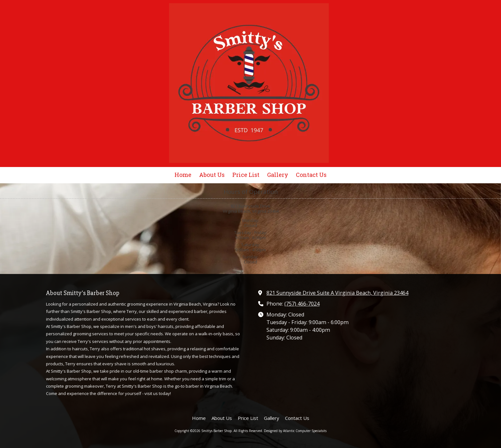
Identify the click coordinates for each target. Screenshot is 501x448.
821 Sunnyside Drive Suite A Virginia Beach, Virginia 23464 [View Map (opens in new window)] (337, 293)
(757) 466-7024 (302, 304)
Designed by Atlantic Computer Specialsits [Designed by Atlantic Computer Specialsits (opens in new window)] (295, 431)
